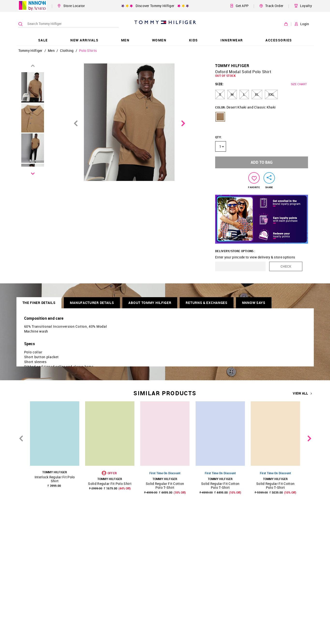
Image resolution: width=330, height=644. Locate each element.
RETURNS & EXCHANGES (206, 303)
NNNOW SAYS (254, 303)
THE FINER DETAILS (39, 303)
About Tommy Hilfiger (150, 303)
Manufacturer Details (92, 303)
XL (257, 94)
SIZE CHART (299, 84)
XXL (271, 94)
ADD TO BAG (262, 162)
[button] (220, 117)
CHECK (286, 266)
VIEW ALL (302, 393)
